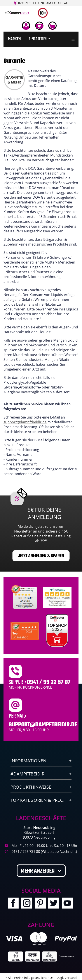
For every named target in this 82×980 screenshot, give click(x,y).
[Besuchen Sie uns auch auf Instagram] (28, 903)
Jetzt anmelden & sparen (41, 556)
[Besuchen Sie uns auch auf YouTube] (68, 903)
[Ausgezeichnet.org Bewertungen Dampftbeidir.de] (25, 631)
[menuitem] (14, 39)
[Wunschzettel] (39, 26)
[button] (26, 26)
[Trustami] (57, 597)
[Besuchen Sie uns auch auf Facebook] (14, 903)
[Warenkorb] (52, 26)
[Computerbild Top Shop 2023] (57, 631)
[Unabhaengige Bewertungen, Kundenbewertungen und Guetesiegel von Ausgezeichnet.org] (25, 597)
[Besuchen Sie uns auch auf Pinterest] (42, 903)
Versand (71, 978)
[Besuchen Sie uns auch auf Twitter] (55, 903)
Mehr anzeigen (38, 871)
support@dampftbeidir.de (25, 422)
